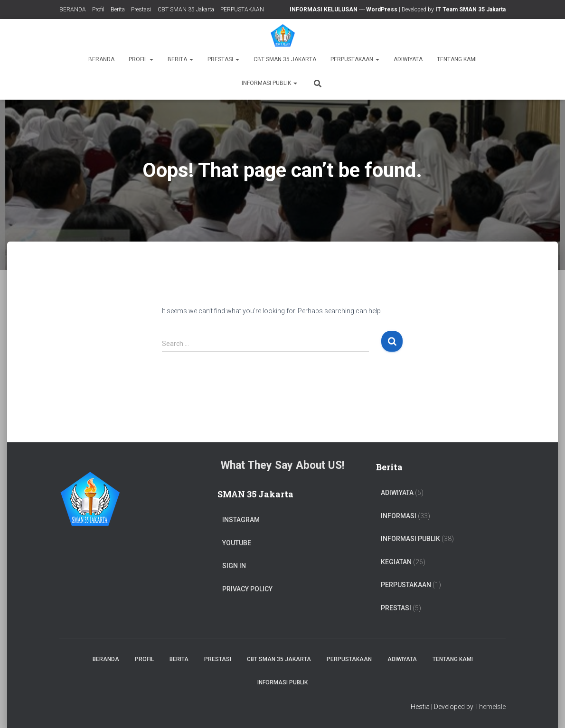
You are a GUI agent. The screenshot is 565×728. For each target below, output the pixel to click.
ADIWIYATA (408, 59)
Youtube (237, 543)
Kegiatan (396, 562)
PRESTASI (396, 608)
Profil (98, 9)
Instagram (241, 520)
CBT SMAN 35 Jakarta (186, 9)
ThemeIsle (490, 707)
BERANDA (73, 9)
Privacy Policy (247, 589)
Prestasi (141, 9)
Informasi (399, 516)
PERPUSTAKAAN (242, 9)
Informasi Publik (269, 83)
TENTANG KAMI (457, 59)
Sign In (234, 566)
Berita (118, 9)
